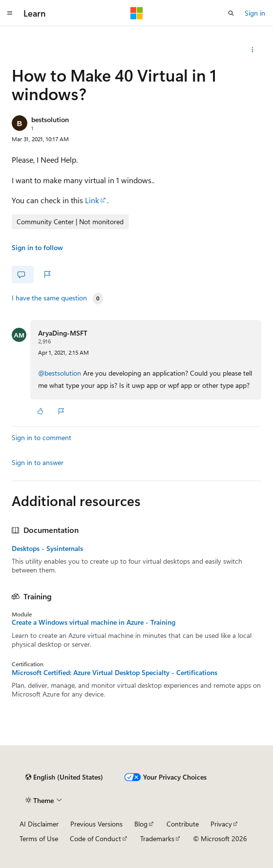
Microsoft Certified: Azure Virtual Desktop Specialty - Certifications (115, 673)
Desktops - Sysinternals (47, 549)
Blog (141, 824)
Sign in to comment (42, 437)
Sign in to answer (38, 462)
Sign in (255, 13)
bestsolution (50, 119)
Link (92, 200)
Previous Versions (96, 824)
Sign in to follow (37, 247)
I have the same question (49, 298)
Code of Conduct (95, 838)
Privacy (221, 824)
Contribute (183, 824)
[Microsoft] (137, 13)
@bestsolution (61, 373)
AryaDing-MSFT (63, 333)
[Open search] (231, 13)
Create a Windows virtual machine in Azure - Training (94, 622)
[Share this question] (253, 50)
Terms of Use (39, 838)
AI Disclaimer (39, 824)
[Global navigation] (10, 13)
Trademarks (157, 838)
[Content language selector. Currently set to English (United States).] (64, 777)
